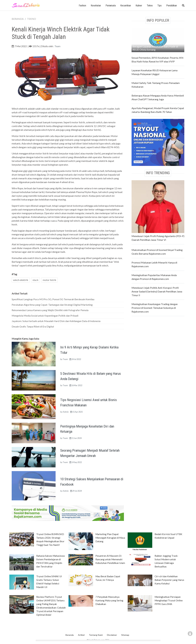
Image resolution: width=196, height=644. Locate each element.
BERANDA (18, 19)
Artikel (81, 635)
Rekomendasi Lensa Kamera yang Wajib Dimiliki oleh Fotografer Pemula (50, 310)
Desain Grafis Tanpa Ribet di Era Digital (33, 326)
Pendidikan (172, 6)
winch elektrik (21, 280)
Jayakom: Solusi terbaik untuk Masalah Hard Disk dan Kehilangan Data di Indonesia (56, 321)
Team (57, 46)
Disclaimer (112, 635)
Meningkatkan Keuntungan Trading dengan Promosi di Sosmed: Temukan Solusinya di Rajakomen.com (155, 308)
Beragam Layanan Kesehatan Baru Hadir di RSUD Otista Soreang (155, 48)
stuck (35, 280)
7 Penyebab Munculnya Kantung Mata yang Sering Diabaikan (109, 600)
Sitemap (125, 635)
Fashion (82, 6)
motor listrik (50, 280)
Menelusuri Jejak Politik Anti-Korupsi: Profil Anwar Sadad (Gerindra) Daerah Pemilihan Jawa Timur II (157, 291)
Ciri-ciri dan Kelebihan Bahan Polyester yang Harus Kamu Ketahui (169, 580)
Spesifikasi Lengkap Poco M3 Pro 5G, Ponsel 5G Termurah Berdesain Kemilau (53, 299)
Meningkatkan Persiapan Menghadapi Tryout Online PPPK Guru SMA (169, 600)
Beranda (70, 635)
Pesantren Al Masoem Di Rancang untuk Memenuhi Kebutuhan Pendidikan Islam (110, 559)
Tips (159, 6)
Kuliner (139, 6)
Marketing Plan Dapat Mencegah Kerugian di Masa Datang (110, 538)
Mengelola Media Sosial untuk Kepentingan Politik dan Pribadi (45, 316)
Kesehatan (96, 6)
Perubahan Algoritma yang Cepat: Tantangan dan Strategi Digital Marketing (52, 305)
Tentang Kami (96, 635)
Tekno (150, 6)
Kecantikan (126, 6)
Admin (66, 412)
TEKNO (32, 19)
